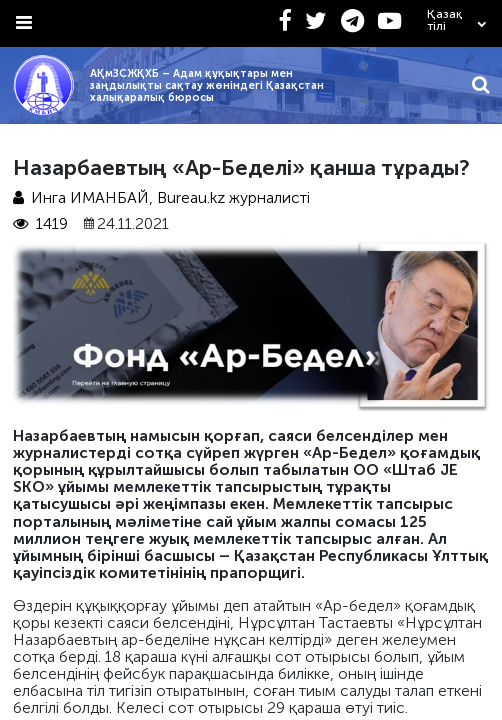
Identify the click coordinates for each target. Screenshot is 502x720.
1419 (41, 223)
